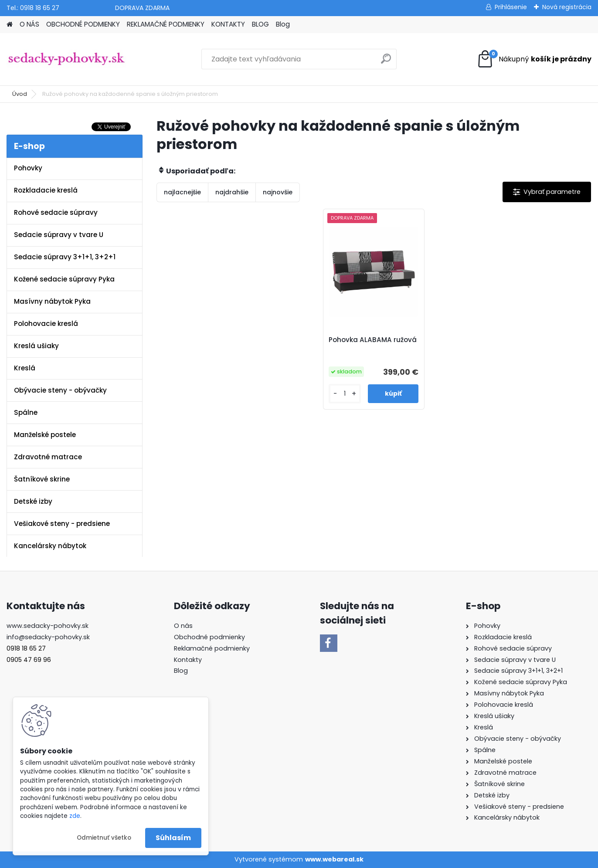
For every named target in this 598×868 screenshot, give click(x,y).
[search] (386, 62)
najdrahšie (232, 192)
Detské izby (33, 501)
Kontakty (188, 660)
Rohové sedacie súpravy (56, 212)
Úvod (20, 94)
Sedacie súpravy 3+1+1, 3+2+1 (65, 257)
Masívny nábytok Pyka (52, 301)
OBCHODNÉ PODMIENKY (83, 24)
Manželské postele (45, 435)
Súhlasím (173, 838)
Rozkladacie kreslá (46, 190)
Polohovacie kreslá (46, 324)
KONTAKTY (228, 24)
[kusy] (345, 394)
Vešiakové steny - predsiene (62, 524)
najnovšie (278, 192)
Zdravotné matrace (48, 457)
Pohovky (28, 168)
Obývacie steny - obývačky (60, 390)
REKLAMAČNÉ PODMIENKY (166, 24)
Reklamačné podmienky (212, 648)
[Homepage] (10, 25)
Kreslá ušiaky (36, 346)
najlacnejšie (182, 192)
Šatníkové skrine (42, 479)
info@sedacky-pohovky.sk (48, 637)
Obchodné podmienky (209, 637)
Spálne (26, 412)
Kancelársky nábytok (50, 546)
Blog (283, 24)
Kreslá (25, 368)
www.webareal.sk (334, 859)
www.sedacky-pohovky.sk (48, 626)
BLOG (260, 24)
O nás (183, 626)
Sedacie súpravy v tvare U (59, 235)
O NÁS (29, 24)
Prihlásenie (511, 7)
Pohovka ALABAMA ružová (373, 340)
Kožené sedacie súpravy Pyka (64, 279)
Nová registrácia (567, 7)
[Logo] (66, 59)
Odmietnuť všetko (104, 838)
